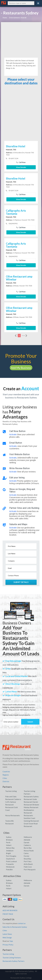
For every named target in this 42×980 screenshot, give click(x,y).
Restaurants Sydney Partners (13, 961)
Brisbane (9, 840)
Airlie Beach (28, 864)
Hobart (9, 845)
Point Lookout (11, 861)
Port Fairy (28, 861)
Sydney (9, 837)
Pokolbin (9, 870)
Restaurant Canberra (13, 799)
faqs (11, 941)
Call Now (21, 162)
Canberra (27, 845)
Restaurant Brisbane (31, 805)
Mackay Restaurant (31, 807)
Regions (6, 775)
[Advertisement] (21, 39)
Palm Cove (28, 867)
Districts (6, 781)
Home (5, 18)
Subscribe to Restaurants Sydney (15, 927)
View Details (21, 167)
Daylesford (10, 859)
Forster (27, 856)
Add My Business (21, 368)
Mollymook (10, 867)
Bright (8, 853)
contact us (22, 923)
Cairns (26, 853)
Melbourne (28, 837)
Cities (5, 778)
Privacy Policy (8, 945)
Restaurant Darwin (31, 802)
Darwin (26, 842)
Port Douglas (11, 856)
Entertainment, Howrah (18, 18)
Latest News (7, 934)
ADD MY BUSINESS (10, 910)
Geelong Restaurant (31, 821)
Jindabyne (10, 851)
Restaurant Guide (30, 799)
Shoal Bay (27, 859)
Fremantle (10, 864)
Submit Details (21, 582)
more (25, 336)
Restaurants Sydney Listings (21, 978)
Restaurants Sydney (31, 797)
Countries (6, 772)
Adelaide (27, 840)
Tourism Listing (11, 791)
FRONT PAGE (8, 914)
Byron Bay (28, 848)
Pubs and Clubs (11, 797)
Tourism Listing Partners (12, 958)
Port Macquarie (30, 870)
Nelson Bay (10, 848)
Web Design (7, 938)
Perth (8, 842)
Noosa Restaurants (12, 815)
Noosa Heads (29, 851)
